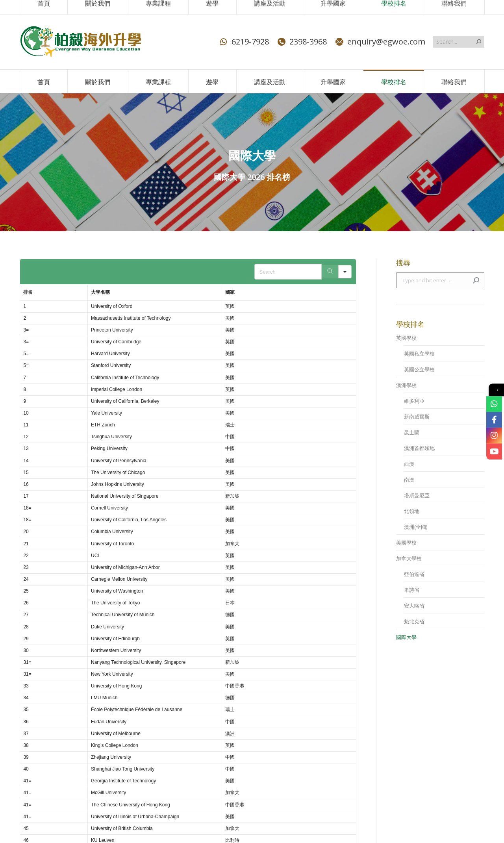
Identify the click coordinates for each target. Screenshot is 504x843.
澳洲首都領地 (419, 448)
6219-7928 (244, 42)
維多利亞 (414, 401)
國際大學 (406, 637)
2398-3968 (302, 42)
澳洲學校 (406, 385)
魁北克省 (414, 621)
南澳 (409, 480)
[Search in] (345, 272)
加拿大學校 (409, 558)
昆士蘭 (412, 432)
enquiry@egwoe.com (380, 42)
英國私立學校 (419, 354)
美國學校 (406, 543)
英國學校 (406, 338)
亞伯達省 (414, 574)
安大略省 (414, 606)
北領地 (412, 511)
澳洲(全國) (416, 527)
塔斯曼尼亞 (417, 495)
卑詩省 (412, 590)
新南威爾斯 (417, 417)
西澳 (409, 464)
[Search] (330, 272)
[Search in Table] (288, 272)
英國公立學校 (419, 369)
